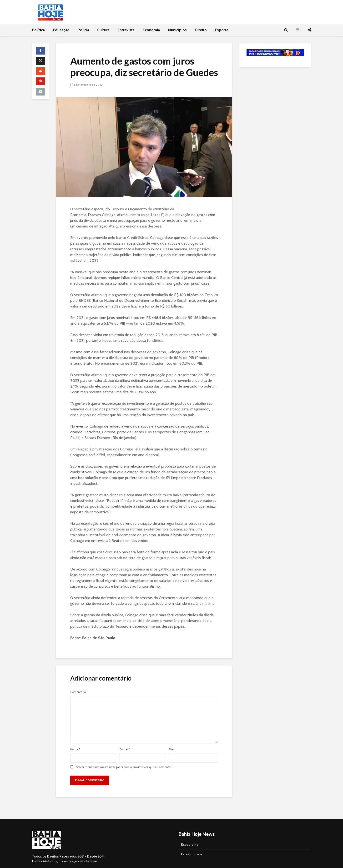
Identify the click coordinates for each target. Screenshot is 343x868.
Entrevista (126, 30)
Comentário (78, 692)
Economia (151, 30)
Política (38, 30)
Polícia (83, 30)
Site (171, 749)
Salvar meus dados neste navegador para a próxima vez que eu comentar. (124, 767)
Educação (61, 30)
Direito (201, 30)
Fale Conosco (192, 847)
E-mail (125, 749)
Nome (75, 749)
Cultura (103, 30)
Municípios (177, 30)
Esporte (222, 30)
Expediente (190, 837)
